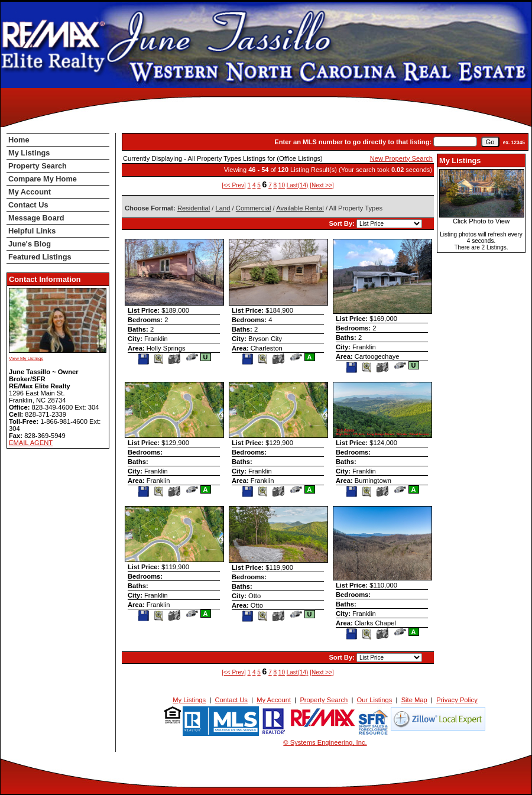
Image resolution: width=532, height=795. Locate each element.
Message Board (36, 218)
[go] (490, 142)
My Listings (29, 153)
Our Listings (375, 700)
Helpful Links (32, 231)
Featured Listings (40, 257)
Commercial (254, 208)
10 (282, 185)
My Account (30, 192)
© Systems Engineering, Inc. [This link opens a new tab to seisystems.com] (325, 742)
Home (19, 140)
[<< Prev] (234, 185)
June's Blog (30, 244)
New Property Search (401, 158)
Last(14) (298, 185)
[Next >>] (322, 185)
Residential (194, 208)
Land (223, 208)
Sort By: (343, 223)
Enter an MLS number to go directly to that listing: (353, 142)
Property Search (38, 166)
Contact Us (28, 205)
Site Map (414, 700)
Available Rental (300, 208)
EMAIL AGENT (31, 443)
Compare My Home (43, 179)
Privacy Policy (457, 700)
